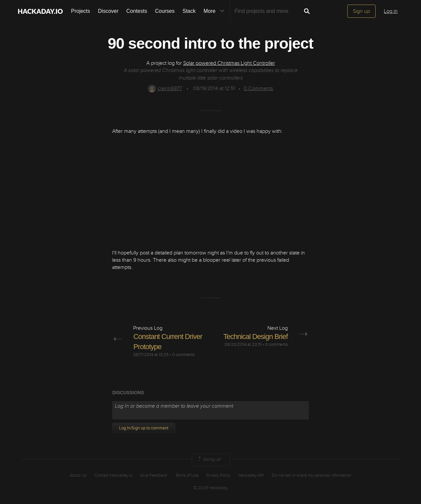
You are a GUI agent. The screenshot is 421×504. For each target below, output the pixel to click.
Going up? (209, 460)
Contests (137, 11)
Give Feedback (154, 475)
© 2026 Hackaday (210, 488)
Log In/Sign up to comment (144, 428)
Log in (391, 11)
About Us (78, 475)
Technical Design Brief (256, 336)
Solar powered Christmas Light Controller (229, 63)
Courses (165, 11)
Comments (258, 88)
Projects (81, 11)
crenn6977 (165, 88)
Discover (108, 11)
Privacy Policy (218, 475)
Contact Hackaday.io (113, 475)
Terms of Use (187, 475)
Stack (189, 11)
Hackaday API (251, 475)
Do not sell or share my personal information (311, 475)
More (215, 11)
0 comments (184, 355)
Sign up (361, 11)
